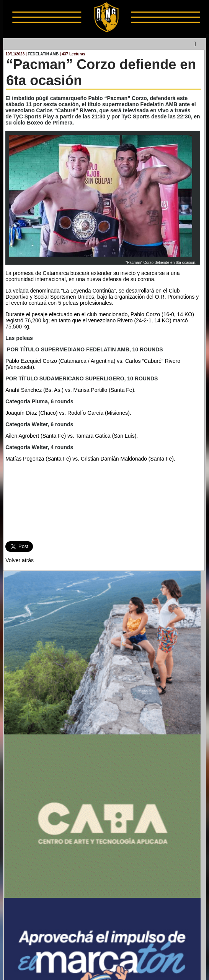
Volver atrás (20, 560)
